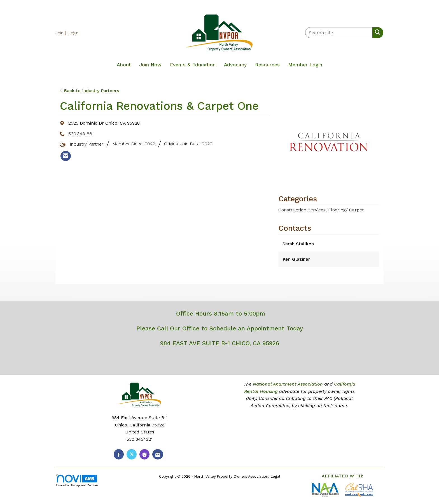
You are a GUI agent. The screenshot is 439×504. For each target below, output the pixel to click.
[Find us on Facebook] (119, 454)
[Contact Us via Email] (158, 454)
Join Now (150, 65)
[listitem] (61, 33)
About (124, 65)
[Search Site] (376, 32)
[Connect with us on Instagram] (144, 454)
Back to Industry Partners (89, 91)
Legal (275, 476)
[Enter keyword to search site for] (339, 33)
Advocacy (235, 65)
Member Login (305, 65)
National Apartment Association (288, 384)
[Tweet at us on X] (132, 454)
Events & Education (193, 65)
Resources (267, 65)
